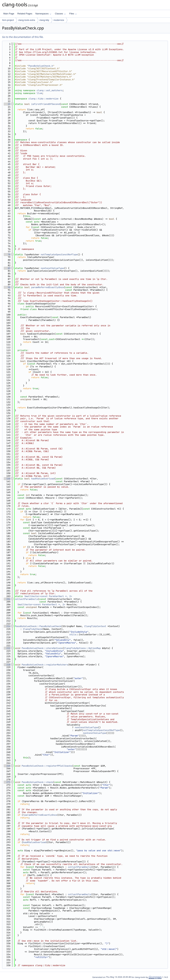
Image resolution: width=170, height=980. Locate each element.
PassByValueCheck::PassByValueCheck (38, 626)
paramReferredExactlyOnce (48, 287)
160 (7, 479)
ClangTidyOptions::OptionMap (82, 648)
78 (7, 255)
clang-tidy (44, 20)
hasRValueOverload (43, 479)
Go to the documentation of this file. (23, 37)
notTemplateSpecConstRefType (59, 255)
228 (7, 665)
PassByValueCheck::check (37, 782)
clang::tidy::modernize (44, 99)
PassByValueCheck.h (41, 66)
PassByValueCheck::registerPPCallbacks (47, 766)
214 (7, 626)
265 (7, 766)
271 (7, 782)
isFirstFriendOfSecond (46, 104)
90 (7, 287)
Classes (60, 14)
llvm (39, 93)
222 (7, 648)
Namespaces (43, 14)
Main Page (9, 14)
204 (7, 599)
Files (73, 14)
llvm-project (8, 20)
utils (73, 634)
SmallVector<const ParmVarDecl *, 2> (48, 596)
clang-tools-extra (27, 20)
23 (7, 104)
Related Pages (25, 14)
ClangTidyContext (95, 626)
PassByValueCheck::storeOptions (42, 648)
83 (7, 268)
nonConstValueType (52, 268)
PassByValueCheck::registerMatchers (45, 665)
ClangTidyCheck (33, 629)
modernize (59, 20)
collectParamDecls (26, 599)
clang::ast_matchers (50, 90)
